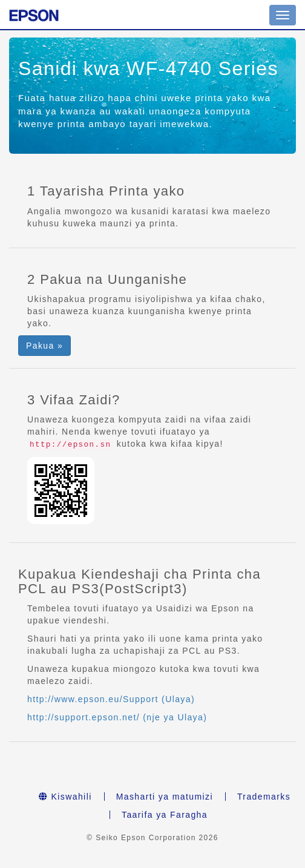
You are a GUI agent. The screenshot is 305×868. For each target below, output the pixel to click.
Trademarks (264, 797)
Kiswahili (65, 797)
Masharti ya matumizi (165, 797)
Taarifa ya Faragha (165, 815)
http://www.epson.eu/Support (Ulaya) (111, 699)
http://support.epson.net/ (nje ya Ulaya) (117, 717)
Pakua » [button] (44, 346)
